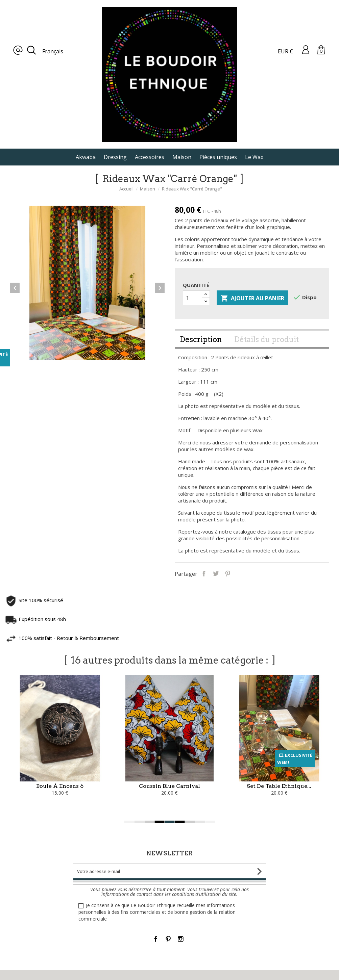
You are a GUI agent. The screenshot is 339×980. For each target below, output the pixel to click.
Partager (236, 573)
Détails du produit (267, 372)
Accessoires (150, 157)
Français (53, 51)
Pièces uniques (218, 157)
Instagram (181, 939)
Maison (182, 157)
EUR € (285, 51)
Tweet (248, 573)
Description (201, 372)
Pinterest (260, 573)
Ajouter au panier (252, 331)
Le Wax (254, 157)
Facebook (156, 939)
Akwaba (86, 157)
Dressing (115, 157)
